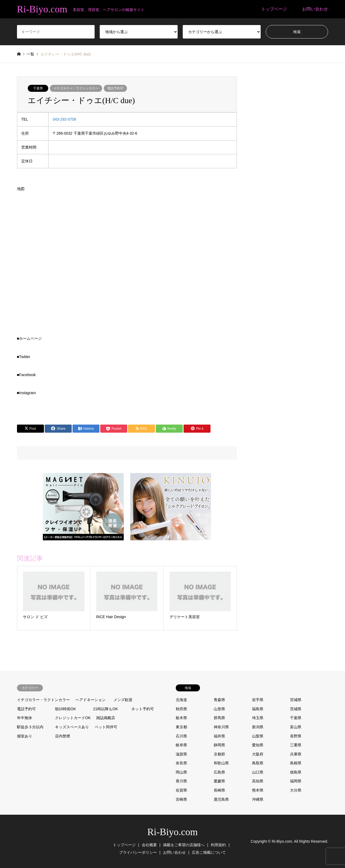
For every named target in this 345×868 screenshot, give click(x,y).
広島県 (219, 772)
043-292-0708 (64, 119)
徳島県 (296, 772)
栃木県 (181, 718)
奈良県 (181, 763)
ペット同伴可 (106, 727)
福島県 (258, 709)
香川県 (181, 781)
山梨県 (258, 736)
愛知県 (258, 745)
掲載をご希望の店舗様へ (184, 845)
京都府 (219, 754)
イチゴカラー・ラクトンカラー (76, 88)
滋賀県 (181, 754)
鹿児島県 (221, 799)
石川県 (181, 736)
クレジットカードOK (73, 718)
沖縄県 (258, 799)
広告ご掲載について (209, 852)
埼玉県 (258, 718)
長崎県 (219, 790)
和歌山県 (221, 763)
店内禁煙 (63, 736)
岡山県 (181, 772)
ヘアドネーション (91, 700)
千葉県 (38, 88)
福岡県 (296, 781)
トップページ (274, 9)
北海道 (181, 700)
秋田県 (181, 709)
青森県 (219, 700)
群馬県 (219, 718)
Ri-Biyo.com (173, 832)
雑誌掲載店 (106, 718)
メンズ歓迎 (123, 700)
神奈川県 (221, 727)
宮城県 (296, 700)
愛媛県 (219, 781)
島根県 (296, 763)
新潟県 (258, 727)
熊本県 (258, 790)
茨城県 (296, 709)
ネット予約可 (143, 709)
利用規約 (218, 845)
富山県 (296, 727)
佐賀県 (181, 790)
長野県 (296, 736)
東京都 (181, 727)
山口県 (258, 772)
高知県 (258, 781)
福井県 (219, 736)
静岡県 (219, 745)
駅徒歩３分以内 (30, 727)
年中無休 (25, 718)
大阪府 (258, 754)
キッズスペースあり (72, 727)
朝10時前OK (65, 709)
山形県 (219, 709)
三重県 (296, 745)
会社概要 (149, 845)
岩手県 (258, 700)
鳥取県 (258, 763)
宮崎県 (181, 799)
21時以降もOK (106, 709)
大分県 (296, 790)
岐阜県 (181, 745)
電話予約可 (115, 88)
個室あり (25, 736)
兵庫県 (296, 754)
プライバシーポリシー (138, 852)
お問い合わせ (315, 9)
